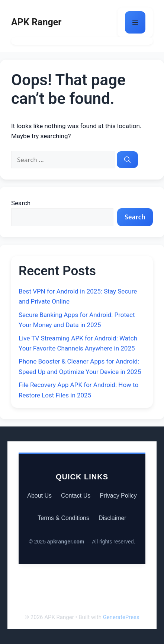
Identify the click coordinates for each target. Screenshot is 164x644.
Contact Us (76, 496)
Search (21, 203)
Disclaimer (112, 518)
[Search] (127, 160)
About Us (39, 496)
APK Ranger (36, 22)
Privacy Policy (118, 496)
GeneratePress (121, 617)
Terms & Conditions (63, 518)
